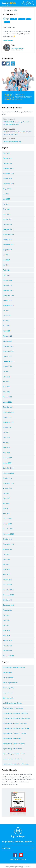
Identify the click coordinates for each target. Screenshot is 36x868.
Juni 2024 (6, 260)
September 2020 (9, 483)
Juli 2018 (6, 615)
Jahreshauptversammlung (18, 140)
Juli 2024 (6, 255)
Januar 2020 (7, 524)
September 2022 (9, 361)
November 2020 (8, 473)
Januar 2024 (7, 285)
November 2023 (8, 295)
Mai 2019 (6, 564)
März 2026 (7, 153)
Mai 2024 (6, 265)
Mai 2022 (6, 382)
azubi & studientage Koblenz (13, 703)
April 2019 (7, 569)
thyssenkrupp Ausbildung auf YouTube (16, 728)
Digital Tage (14, 19)
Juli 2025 (6, 194)
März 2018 (7, 635)
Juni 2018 (6, 620)
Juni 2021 (6, 437)
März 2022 (7, 392)
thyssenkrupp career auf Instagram (15, 723)
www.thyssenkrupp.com (18, 859)
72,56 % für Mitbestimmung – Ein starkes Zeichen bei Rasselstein (18, 122)
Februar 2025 (8, 219)
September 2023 (9, 306)
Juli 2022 (6, 372)
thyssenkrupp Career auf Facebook (15, 733)
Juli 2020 (6, 493)
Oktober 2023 (8, 300)
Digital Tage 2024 (11, 14)
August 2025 (7, 189)
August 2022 (7, 366)
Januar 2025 (7, 224)
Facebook (4, 63)
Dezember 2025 (8, 168)
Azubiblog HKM (8, 678)
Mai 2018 (6, 625)
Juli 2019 (6, 554)
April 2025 (7, 209)
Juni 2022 (6, 377)
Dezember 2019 (8, 529)
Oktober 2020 (8, 478)
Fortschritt (28, 19)
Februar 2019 (8, 580)
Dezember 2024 (8, 229)
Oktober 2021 (8, 417)
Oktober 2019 (8, 539)
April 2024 (7, 270)
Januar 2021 (7, 463)
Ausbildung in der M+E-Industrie (14, 667)
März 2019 (7, 575)
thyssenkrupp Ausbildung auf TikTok (15, 713)
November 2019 (8, 534)
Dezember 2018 (8, 590)
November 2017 (8, 656)
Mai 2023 (6, 321)
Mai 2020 (6, 503)
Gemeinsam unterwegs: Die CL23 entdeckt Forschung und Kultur (18, 132)
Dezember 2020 (8, 468)
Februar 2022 (8, 397)
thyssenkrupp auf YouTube (12, 739)
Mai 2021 (6, 443)
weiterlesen (8, 40)
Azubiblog (6, 848)
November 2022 (8, 351)
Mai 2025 (6, 204)
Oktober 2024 (8, 240)
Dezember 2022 (8, 346)
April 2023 (7, 326)
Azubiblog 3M (8, 673)
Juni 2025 (6, 199)
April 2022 (7, 387)
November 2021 (8, 412)
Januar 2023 (7, 341)
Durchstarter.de (8, 698)
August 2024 (7, 250)
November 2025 (8, 174)
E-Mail (13, 63)
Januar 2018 (7, 646)
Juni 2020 (6, 498)
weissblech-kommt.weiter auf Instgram (16, 764)
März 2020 (7, 514)
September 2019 (9, 544)
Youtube (21, 855)
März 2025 (7, 214)
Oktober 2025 (8, 179)
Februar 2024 (8, 280)
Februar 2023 (8, 336)
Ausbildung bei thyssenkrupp (13, 708)
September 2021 (9, 422)
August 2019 (7, 549)
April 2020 (7, 509)
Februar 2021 (8, 458)
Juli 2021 (6, 432)
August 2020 (7, 488)
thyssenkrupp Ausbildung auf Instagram (17, 718)
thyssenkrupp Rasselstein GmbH (14, 754)
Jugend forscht (8, 693)
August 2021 (7, 427)
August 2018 (7, 610)
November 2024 (8, 234)
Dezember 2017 (8, 651)
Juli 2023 (6, 311)
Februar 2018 (8, 641)
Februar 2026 (8, 158)
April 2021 (7, 448)
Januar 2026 (7, 163)
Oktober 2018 (8, 600)
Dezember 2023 (8, 290)
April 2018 (7, 630)
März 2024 (7, 275)
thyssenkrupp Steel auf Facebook (14, 744)
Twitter (8, 63)
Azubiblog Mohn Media (11, 683)
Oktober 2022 (8, 356)
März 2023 (7, 331)
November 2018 (8, 595)
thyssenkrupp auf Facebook (12, 749)
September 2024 (9, 245)
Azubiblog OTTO (8, 688)
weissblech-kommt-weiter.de (13, 759)
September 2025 (9, 184)
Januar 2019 (7, 585)
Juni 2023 (6, 316)
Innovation (7, 22)
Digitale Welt (21, 19)
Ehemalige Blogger (17, 48)
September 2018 (9, 605)
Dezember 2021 (8, 407)
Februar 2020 (8, 519)
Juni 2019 (6, 559)
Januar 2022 (7, 402)
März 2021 (7, 453)
